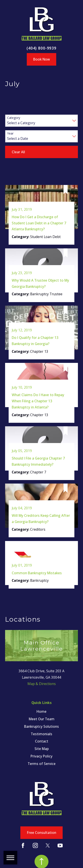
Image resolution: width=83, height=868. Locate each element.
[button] (10, 858)
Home (41, 711)
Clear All (18, 152)
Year (10, 134)
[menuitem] (41, 712)
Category (14, 118)
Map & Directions (42, 684)
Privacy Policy (41, 756)
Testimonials (41, 734)
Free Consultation (42, 833)
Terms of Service (42, 764)
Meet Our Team (42, 719)
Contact (42, 741)
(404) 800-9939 (41, 48)
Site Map (42, 749)
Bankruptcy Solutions (41, 726)
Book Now (41, 59)
